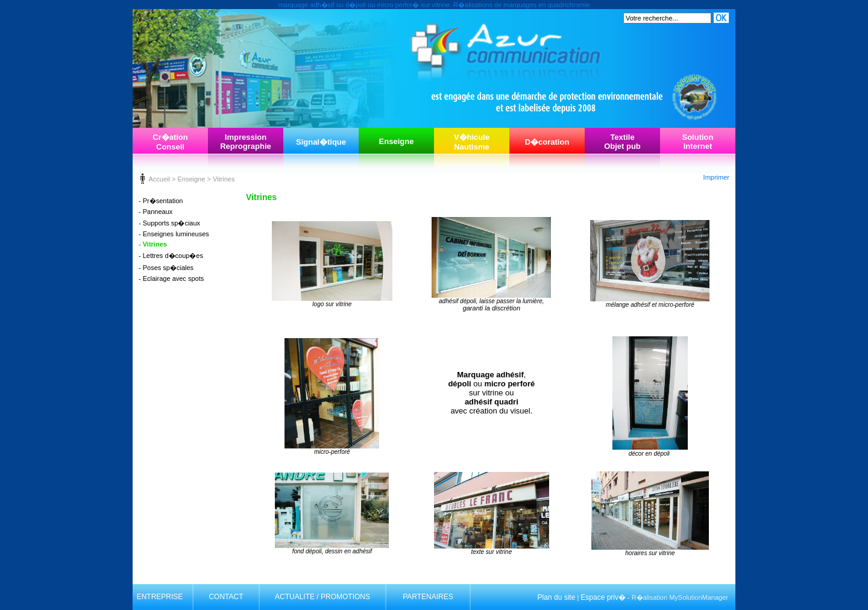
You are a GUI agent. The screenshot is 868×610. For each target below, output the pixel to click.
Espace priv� (603, 597)
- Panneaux (156, 212)
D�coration (547, 142)
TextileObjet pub (622, 142)
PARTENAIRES (428, 597)
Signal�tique (321, 142)
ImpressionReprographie (246, 142)
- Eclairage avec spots (171, 278)
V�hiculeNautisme (472, 142)
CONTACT (226, 597)
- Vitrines (153, 244)
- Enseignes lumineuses (174, 234)
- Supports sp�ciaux (169, 223)
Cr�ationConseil (170, 142)
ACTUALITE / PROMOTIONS (322, 597)
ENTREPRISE (160, 597)
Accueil (159, 179)
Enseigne (397, 141)
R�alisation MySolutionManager (680, 597)
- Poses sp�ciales (166, 268)
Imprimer (716, 177)
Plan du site (557, 597)
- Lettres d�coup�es (171, 256)
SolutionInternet (698, 142)
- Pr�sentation (161, 201)
